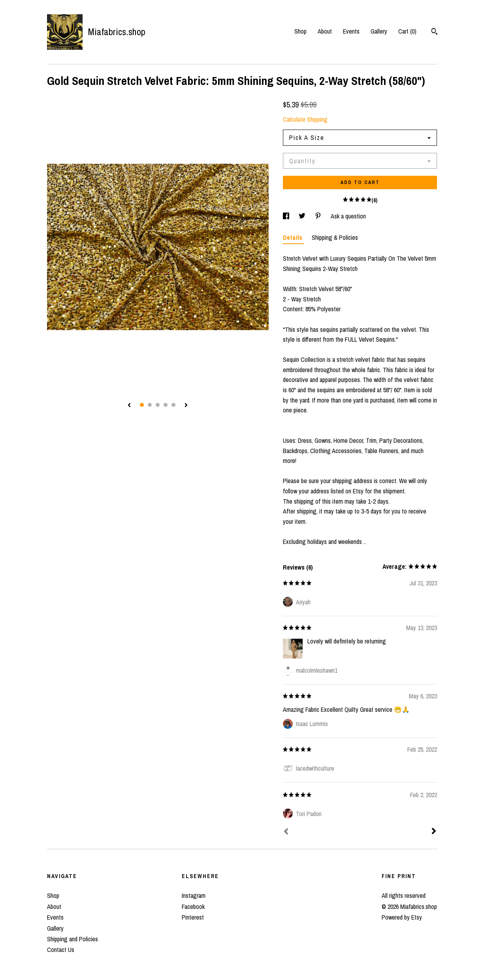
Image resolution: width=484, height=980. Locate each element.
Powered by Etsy (402, 917)
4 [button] (166, 405)
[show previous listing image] (129, 406)
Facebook (193, 907)
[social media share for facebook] (287, 216)
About (325, 31)
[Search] (434, 32)
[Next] (434, 832)
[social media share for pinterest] (319, 216)
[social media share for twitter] (303, 216)
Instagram (194, 895)
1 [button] (142, 405)
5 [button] (173, 405)
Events (351, 31)
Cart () (407, 31)
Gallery (379, 31)
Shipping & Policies (335, 237)
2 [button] (150, 405)
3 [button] (158, 405)
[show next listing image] (186, 406)
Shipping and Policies (73, 939)
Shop (300, 31)
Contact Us (61, 950)
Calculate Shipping (305, 119)
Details (293, 237)
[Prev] (286, 832)
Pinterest (193, 917)
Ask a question (348, 216)
